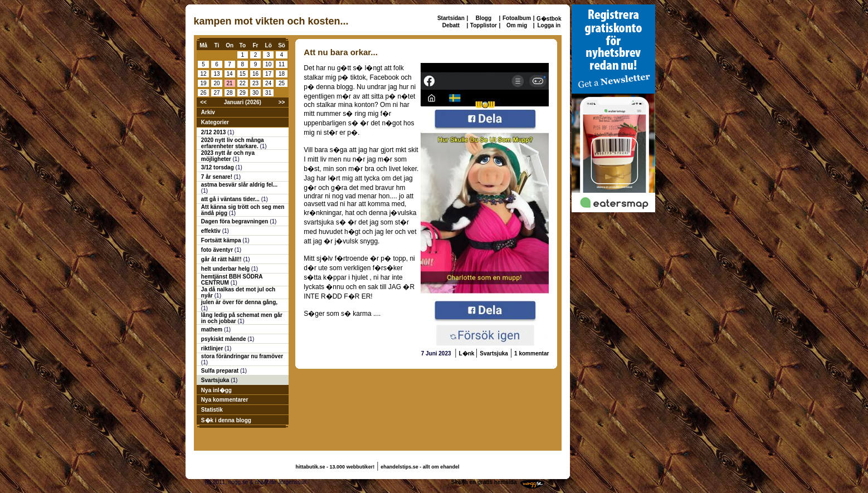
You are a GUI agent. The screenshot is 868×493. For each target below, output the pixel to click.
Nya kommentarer (225, 400)
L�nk (468, 353)
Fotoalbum (517, 18)
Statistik (212, 410)
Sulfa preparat (221, 371)
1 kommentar (531, 353)
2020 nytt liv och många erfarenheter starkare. (233, 143)
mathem (213, 330)
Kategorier (215, 122)
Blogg (484, 18)
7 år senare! (218, 177)
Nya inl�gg (216, 390)
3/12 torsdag (218, 167)
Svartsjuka (216, 380)
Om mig (517, 25)
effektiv (212, 231)
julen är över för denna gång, (239, 302)
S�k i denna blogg (226, 420)
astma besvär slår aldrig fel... (239, 185)
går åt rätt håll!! (222, 259)
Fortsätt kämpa (222, 240)
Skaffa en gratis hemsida (484, 482)
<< (203, 102)
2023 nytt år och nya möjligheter (228, 156)
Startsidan (451, 18)
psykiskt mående (224, 339)
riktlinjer (213, 348)
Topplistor (484, 25)
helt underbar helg (226, 269)
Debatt (451, 25)
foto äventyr (218, 250)
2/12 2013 (214, 132)
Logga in (549, 25)
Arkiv (208, 112)
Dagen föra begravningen (235, 221)
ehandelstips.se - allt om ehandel (420, 467)
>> (282, 102)
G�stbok (549, 19)
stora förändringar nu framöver (242, 356)
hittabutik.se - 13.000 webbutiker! (335, 467)
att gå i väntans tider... (231, 199)
